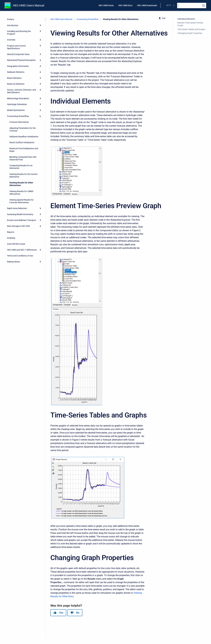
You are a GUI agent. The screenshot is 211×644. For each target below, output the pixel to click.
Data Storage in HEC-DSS (18, 226)
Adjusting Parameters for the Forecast (22, 129)
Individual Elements (186, 19)
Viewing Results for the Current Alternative (23, 175)
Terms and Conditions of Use (20, 256)
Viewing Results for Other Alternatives (21, 184)
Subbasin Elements (16, 72)
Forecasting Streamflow (18, 116)
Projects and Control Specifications (16, 47)
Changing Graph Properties (190, 33)
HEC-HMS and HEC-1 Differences (22, 250)
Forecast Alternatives (19, 122)
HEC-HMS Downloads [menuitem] (147, 5)
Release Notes (13, 262)
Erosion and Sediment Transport (22, 220)
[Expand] (40, 25)
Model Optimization (16, 110)
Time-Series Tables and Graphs (191, 29)
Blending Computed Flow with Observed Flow (23, 158)
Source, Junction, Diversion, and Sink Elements (21, 91)
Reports (11, 232)
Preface (11, 19)
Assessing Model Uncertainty (20, 214)
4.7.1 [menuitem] (169, 5)
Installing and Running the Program (19, 33)
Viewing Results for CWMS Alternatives (21, 193)
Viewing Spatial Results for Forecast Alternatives (21, 201)
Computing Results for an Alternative (21, 167)
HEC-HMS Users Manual (29, 5)
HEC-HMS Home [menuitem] (106, 5)
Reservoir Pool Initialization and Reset (24, 150)
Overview (11, 40)
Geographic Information (18, 66)
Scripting (11, 238)
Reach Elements (14, 78)
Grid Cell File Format (16, 244)
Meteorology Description (18, 98)
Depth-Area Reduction (17, 208)
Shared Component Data (18, 54)
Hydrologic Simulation (17, 104)
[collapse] (40, 116)
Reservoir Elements (16, 84)
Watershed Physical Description (21, 60)
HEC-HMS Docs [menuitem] (125, 5)
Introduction (13, 25)
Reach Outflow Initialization (22, 142)
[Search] (192, 6)
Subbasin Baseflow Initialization (24, 137)
